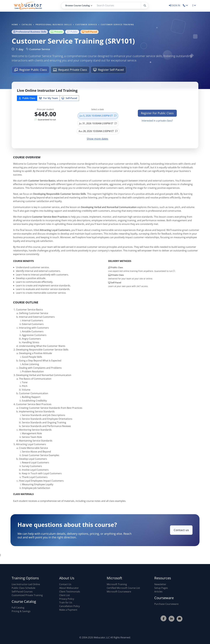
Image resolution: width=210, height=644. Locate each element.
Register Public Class (31, 70)
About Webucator (69, 588)
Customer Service (38, 49)
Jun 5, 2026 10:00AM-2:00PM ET (98, 116)
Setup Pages (161, 588)
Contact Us (65, 584)
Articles (158, 592)
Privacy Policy (67, 599)
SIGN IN (175, 5)
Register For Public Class (157, 113)
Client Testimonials (70, 592)
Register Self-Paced (108, 70)
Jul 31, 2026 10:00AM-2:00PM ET (98, 123)
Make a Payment (68, 610)
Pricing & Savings (21, 611)
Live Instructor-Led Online (26, 584)
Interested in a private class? (157, 121)
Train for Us (66, 602)
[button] (186, 5)
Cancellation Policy (69, 606)
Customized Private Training (27, 595)
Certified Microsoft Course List (123, 588)
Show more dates (97, 139)
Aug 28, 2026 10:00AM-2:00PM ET (98, 131)
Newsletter (160, 584)
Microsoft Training (117, 584)
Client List (65, 595)
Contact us (175, 530)
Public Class (27, 98)
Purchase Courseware (166, 604)
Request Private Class (70, 70)
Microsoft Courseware (119, 592)
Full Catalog (18, 608)
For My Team (48, 98)
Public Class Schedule (23, 588)
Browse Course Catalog (79, 5)
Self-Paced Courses (22, 592)
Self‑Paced (69, 98)
